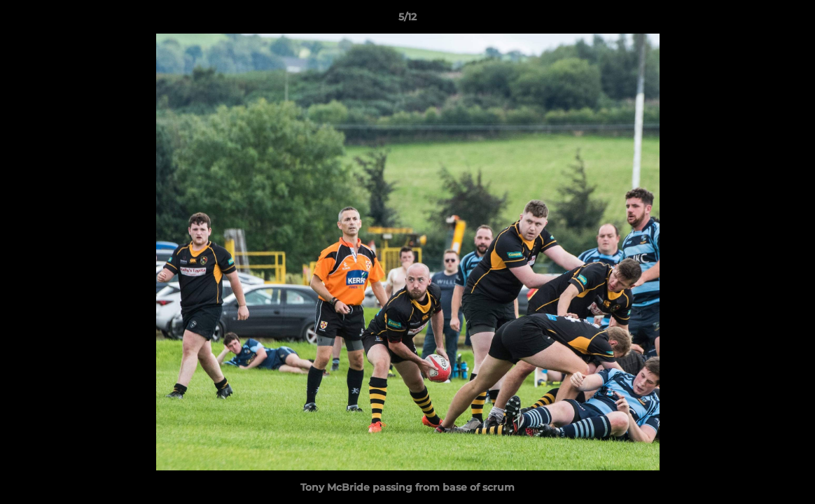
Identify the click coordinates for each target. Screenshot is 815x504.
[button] (790, 20)
